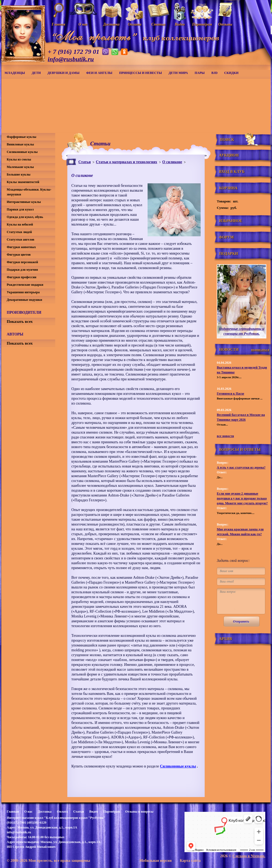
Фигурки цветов (19, 255)
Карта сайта (190, 861)
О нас (28, 812)
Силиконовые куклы (178, 766)
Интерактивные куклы (24, 202)
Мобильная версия (155, 861)
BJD (215, 73)
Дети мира (178, 73)
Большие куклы (19, 174)
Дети (36, 73)
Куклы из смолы (19, 159)
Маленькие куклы (20, 167)
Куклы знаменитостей (23, 182)
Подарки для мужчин (22, 270)
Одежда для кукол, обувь (25, 217)
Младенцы (15, 73)
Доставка (45, 812)
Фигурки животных (21, 247)
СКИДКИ (231, 73)
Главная (13, 812)
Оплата (62, 812)
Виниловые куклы (20, 144)
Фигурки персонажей (22, 262)
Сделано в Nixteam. (249, 856)
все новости (225, 436)
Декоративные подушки (24, 300)
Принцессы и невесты (140, 73)
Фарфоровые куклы (22, 137)
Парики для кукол (20, 209)
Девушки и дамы (63, 73)
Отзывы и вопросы (139, 812)
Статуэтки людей (19, 232)
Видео (93, 812)
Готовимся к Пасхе (231, 394)
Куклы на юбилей (20, 224)
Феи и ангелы (99, 73)
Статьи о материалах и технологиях (127, 162)
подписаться (260, 350)
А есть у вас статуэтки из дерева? (241, 467)
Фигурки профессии (22, 277)
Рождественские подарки (25, 285)
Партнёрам (112, 812)
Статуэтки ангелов (20, 240)
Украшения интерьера (23, 292)
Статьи (85, 162)
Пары (200, 73)
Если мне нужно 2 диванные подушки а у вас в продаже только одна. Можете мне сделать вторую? (242, 498)
